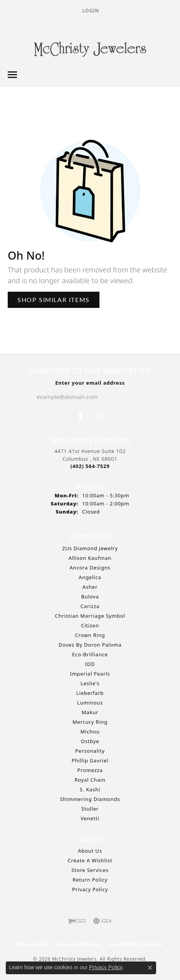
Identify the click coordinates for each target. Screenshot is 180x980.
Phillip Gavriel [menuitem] (90, 760)
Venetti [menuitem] (90, 818)
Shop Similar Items (54, 300)
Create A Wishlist (90, 860)
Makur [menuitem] (90, 712)
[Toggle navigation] (12, 75)
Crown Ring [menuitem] (90, 635)
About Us (90, 851)
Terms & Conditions (79, 944)
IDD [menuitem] (90, 664)
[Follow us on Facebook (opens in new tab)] (80, 416)
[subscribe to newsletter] (137, 397)
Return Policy (90, 880)
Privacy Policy (90, 889)
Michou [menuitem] (90, 732)
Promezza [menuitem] (90, 770)
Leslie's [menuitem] (90, 683)
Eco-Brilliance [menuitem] (90, 654)
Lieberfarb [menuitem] (90, 693)
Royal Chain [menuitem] (90, 780)
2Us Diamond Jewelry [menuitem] (90, 548)
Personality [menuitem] (90, 751)
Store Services (90, 870)
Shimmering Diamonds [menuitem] (90, 799)
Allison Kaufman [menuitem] (90, 558)
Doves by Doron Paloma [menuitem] (90, 645)
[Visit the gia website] (103, 921)
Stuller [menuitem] (90, 809)
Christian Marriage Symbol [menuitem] (90, 616)
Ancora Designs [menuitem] (90, 568)
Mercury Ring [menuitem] (90, 722)
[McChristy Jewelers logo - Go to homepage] (90, 50)
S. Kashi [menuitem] (90, 789)
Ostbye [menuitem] (90, 741)
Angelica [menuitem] (90, 577)
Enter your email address (90, 383)
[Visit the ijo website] (77, 921)
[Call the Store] (90, 466)
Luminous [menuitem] (90, 703)
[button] (90, 11)
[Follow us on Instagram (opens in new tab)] (99, 416)
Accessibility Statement (136, 944)
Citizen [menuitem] (90, 625)
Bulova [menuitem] (90, 596)
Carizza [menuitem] (90, 606)
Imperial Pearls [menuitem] (90, 674)
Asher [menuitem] (90, 587)
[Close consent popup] (150, 968)
